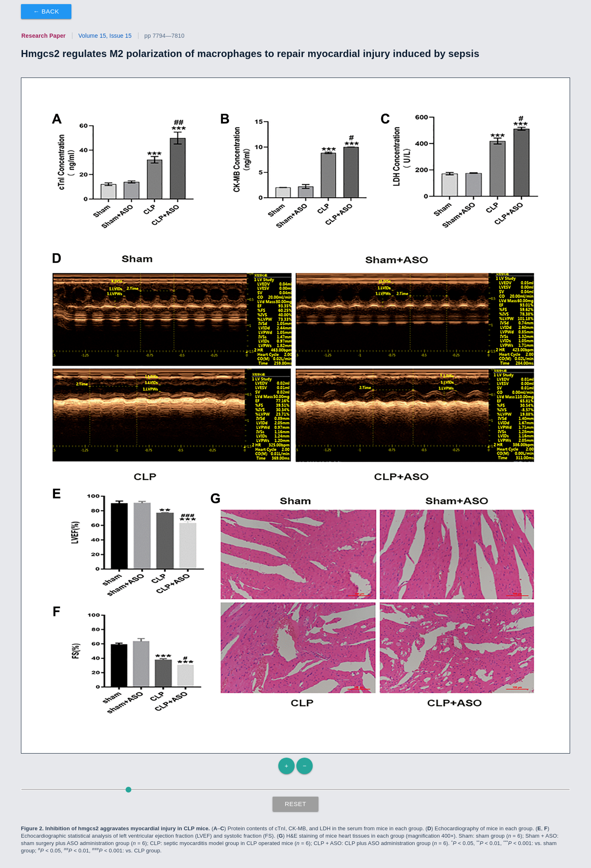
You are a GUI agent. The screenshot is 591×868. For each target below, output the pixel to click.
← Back (46, 11)
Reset (296, 804)
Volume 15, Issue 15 (105, 36)
